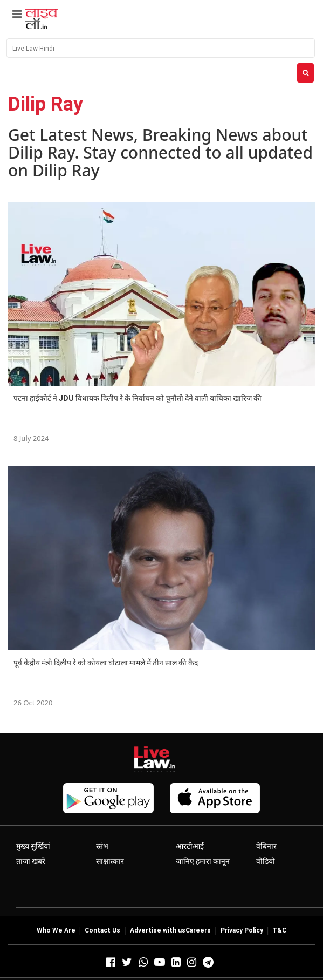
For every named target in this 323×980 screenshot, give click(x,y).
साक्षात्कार (110, 861)
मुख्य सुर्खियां (33, 846)
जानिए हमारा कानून (203, 861)
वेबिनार (266, 846)
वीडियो (266, 861)
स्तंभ (102, 846)
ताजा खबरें (31, 861)
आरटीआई (190, 846)
